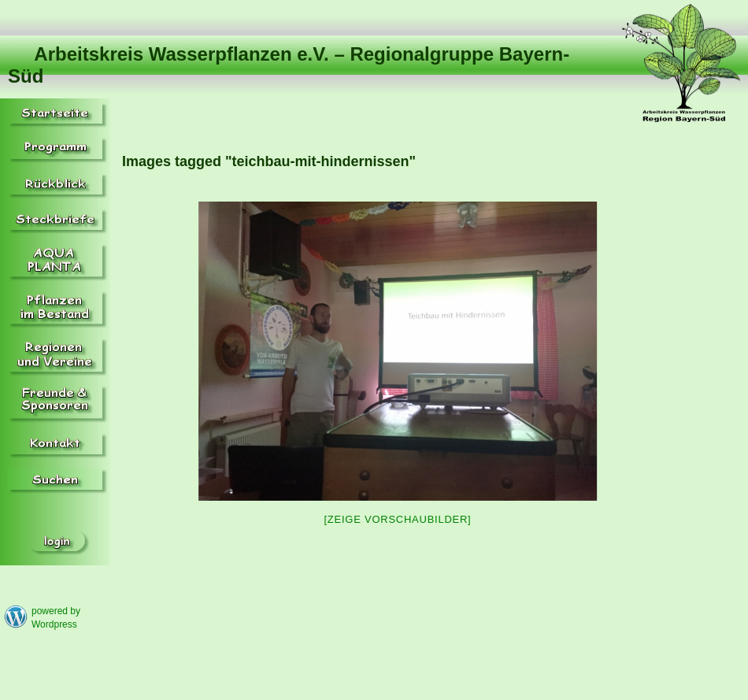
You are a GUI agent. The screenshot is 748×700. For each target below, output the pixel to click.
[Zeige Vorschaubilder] (398, 519)
